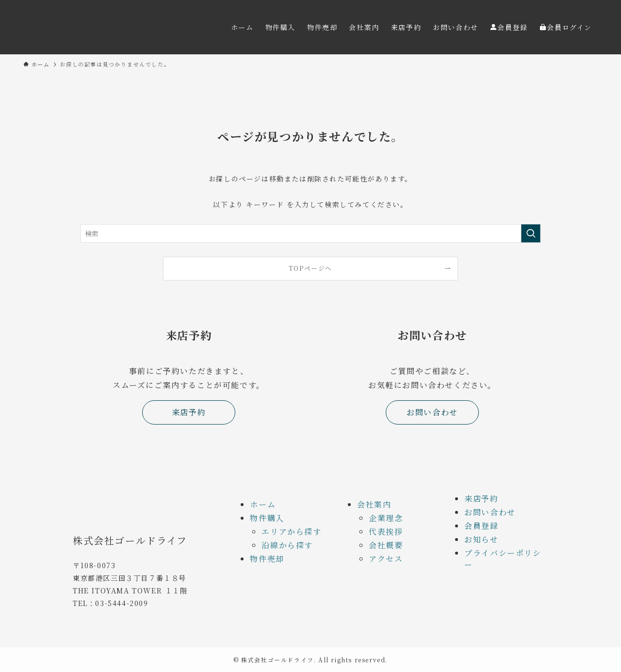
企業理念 (386, 518)
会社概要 (386, 545)
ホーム (263, 504)
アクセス (386, 559)
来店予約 (481, 499)
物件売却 (267, 559)
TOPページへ (310, 268)
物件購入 (267, 518)
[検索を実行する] (531, 233)
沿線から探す (287, 545)
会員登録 (481, 526)
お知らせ (481, 539)
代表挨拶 (386, 532)
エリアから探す (291, 532)
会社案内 (374, 504)
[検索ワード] (310, 233)
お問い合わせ (490, 512)
